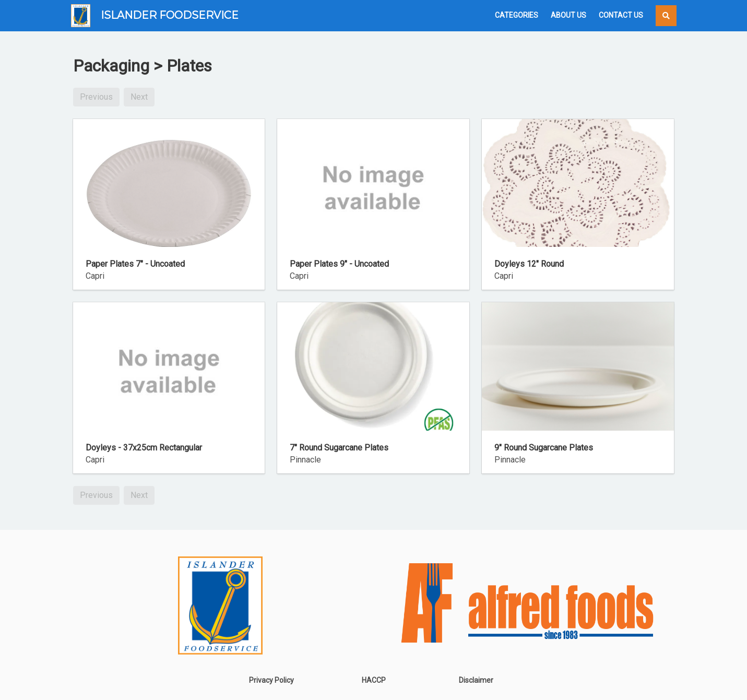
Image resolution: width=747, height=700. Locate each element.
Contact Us (621, 15)
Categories (517, 15)
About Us (568, 15)
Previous (96, 97)
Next (139, 97)
